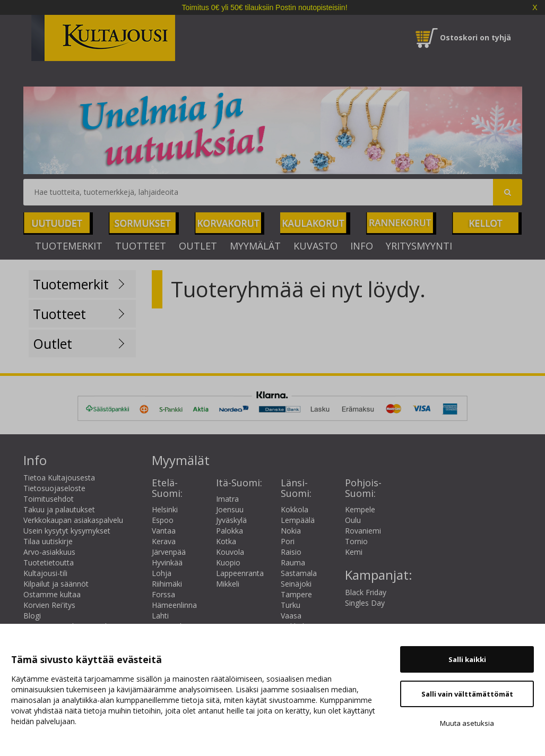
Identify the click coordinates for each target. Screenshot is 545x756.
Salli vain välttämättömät (467, 694)
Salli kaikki (467, 659)
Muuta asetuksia (467, 723)
